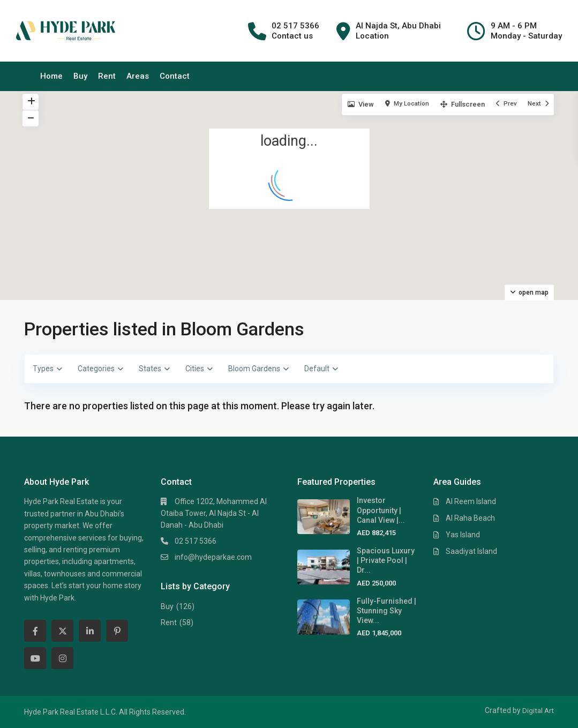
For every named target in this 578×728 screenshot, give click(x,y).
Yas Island (463, 535)
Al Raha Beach (470, 518)
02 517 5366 (196, 541)
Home (51, 76)
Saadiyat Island (471, 551)
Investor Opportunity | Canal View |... (381, 510)
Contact (175, 76)
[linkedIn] (90, 631)
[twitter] (62, 631)
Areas (138, 76)
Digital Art (537, 710)
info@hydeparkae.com (213, 557)
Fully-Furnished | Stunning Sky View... (386, 611)
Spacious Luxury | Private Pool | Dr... (386, 560)
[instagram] (62, 658)
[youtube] (35, 658)
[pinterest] (117, 631)
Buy (80, 76)
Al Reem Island (471, 501)
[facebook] (35, 631)
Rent (107, 76)
